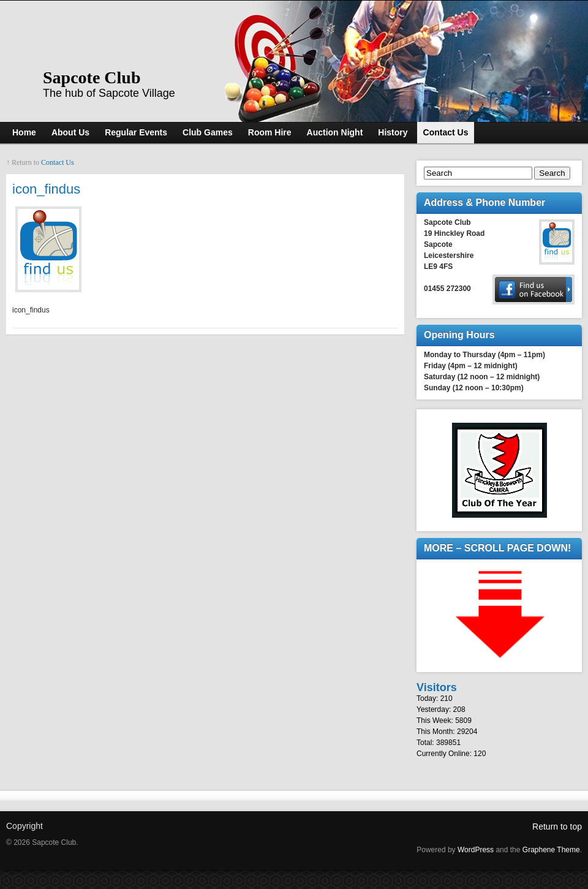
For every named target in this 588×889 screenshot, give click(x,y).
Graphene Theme (551, 850)
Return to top (557, 827)
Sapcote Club (92, 78)
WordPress (476, 850)
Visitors (437, 687)
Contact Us (58, 162)
